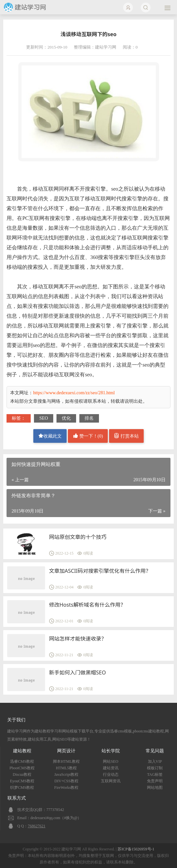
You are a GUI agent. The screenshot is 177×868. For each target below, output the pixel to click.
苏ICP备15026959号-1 (136, 849)
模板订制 (155, 768)
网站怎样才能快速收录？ (78, 639)
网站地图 (155, 788)
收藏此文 (50, 436)
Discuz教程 (22, 774)
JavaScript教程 (66, 774)
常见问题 (155, 751)
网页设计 (66, 751)
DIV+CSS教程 (66, 781)
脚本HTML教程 (66, 761)
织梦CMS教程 (22, 788)
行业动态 (111, 774)
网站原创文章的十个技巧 (78, 537)
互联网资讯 (111, 781)
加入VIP (155, 761)
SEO (43, 418)
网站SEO (111, 761)
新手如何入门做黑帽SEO (77, 673)
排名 (89, 418)
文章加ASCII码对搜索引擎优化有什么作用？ (100, 571)
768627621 (37, 826)
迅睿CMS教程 (22, 761)
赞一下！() (88, 436)
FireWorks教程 (66, 788)
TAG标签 (155, 774)
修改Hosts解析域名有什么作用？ (87, 605)
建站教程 (22, 751)
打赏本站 (126, 436)
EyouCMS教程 (22, 781)
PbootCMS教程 (22, 768)
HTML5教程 (66, 768)
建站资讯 (111, 768)
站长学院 (111, 751)
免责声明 (155, 781)
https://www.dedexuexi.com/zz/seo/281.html (74, 393)
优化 (66, 418)
